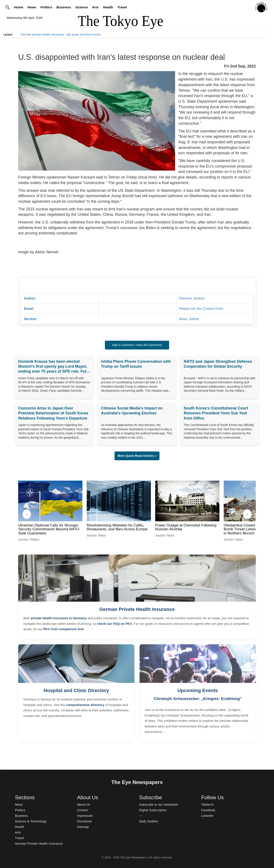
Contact (83, 810)
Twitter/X (208, 805)
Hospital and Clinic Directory (76, 690)
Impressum (85, 816)
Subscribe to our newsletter (159, 805)
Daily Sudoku (149, 821)
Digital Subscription (153, 810)
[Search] (8, 7)
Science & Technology (31, 821)
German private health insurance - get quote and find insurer (61, 34)
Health (108, 7)
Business (64, 7)
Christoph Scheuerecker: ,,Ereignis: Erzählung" (198, 699)
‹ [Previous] (27, 514)
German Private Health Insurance (137, 609)
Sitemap (83, 827)
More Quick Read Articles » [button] (137, 456)
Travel (122, 7)
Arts (95, 7)
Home (19, 7)
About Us (84, 805)
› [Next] (247, 514)
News (32, 7)
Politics (46, 7)
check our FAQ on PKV (114, 624)
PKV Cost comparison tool (63, 629)
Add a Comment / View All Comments (137, 345)
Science (82, 7)
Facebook (208, 810)
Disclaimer (85, 821)
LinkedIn (207, 816)
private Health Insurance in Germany (59, 618)
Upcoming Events (198, 690)
